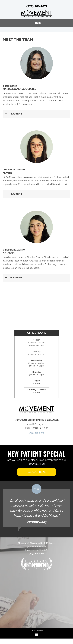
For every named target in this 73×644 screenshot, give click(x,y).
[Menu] (36, 634)
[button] (36, 114)
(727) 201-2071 (37, 6)
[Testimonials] (36, 508)
